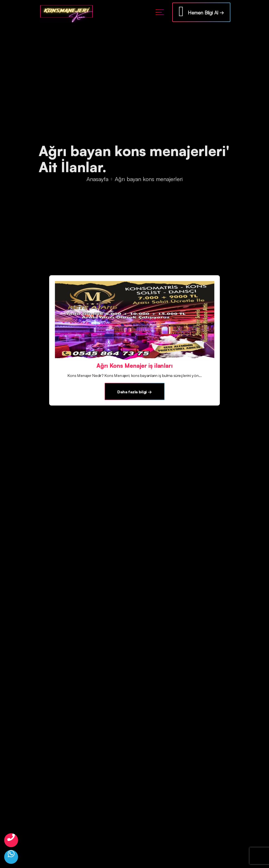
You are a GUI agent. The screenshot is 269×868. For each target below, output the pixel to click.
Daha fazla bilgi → (134, 392)
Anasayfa (97, 179)
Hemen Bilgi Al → (201, 11)
